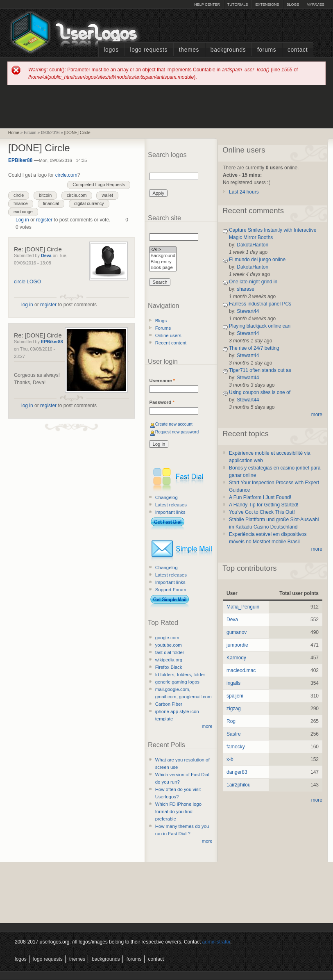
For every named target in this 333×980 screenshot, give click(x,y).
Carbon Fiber (169, 704)
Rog (231, 721)
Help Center (207, 5)
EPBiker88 (20, 160)
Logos (111, 50)
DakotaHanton (253, 245)
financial (51, 203)
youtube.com (169, 645)
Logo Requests (149, 50)
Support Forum (171, 590)
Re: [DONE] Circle (38, 249)
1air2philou (239, 785)
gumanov (237, 632)
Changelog (166, 497)
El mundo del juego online (257, 260)
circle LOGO (27, 282)
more (207, 726)
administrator (216, 942)
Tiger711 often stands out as (260, 370)
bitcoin (45, 195)
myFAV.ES (315, 5)
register (44, 220)
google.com (167, 638)
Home (14, 133)
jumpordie (237, 645)
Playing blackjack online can (260, 326)
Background (163, 256)
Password (162, 402)
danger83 (237, 772)
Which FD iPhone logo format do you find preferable (178, 811)
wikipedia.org (169, 660)
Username (162, 381)
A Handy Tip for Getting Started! (264, 505)
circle (19, 195)
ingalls (233, 683)
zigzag (234, 709)
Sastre (234, 734)
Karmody (236, 658)
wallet (107, 195)
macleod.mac (241, 670)
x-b (230, 759)
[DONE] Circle (77, 133)
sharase (246, 289)
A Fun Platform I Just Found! (260, 497)
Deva (46, 255)
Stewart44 (248, 311)
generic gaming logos (177, 682)
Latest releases (171, 505)
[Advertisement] (167, 106)
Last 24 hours (244, 192)
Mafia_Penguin (243, 607)
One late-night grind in (253, 282)
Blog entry (163, 262)
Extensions (267, 5)
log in (27, 305)
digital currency (89, 203)
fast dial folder (170, 652)
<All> (163, 250)
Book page (163, 268)
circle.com (66, 175)
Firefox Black (169, 667)
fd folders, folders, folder (180, 675)
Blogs (293, 5)
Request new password (177, 432)
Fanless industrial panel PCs (260, 304)
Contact (298, 50)
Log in (22, 220)
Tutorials (238, 5)
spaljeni (235, 696)
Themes (189, 50)
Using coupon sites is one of (260, 392)
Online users (168, 335)
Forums (267, 50)
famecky (236, 747)
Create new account (174, 424)
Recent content (171, 343)
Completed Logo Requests (99, 185)
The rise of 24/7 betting (254, 348)
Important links (170, 512)
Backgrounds (228, 50)
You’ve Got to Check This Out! (262, 512)
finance (21, 203)
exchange (23, 212)
